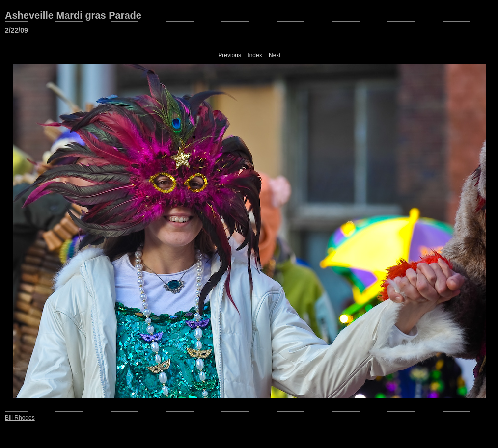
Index (255, 55)
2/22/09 (16, 30)
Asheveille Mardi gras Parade (73, 15)
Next (275, 55)
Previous (230, 55)
